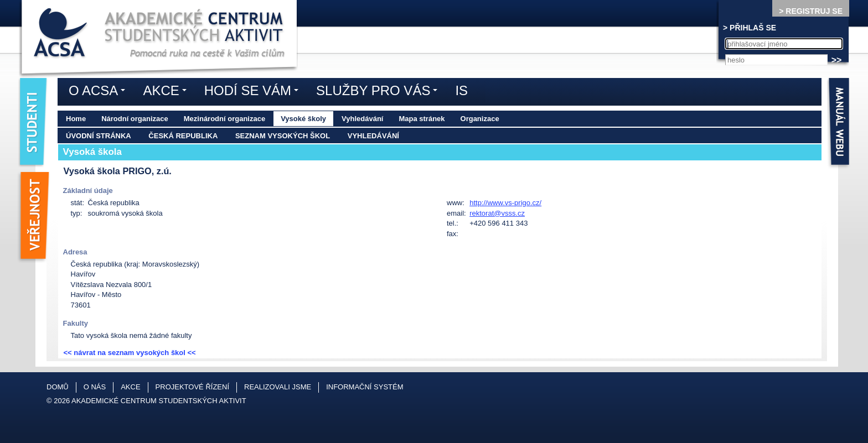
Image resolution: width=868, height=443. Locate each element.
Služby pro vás (379, 92)
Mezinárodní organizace (224, 119)
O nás (95, 387)
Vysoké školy (303, 119)
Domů (58, 387)
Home (76, 119)
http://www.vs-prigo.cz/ (505, 203)
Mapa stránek (422, 119)
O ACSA (100, 92)
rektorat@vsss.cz (497, 213)
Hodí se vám (254, 92)
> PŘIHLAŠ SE (750, 28)
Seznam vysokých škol (283, 136)
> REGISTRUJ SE (811, 11)
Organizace (480, 119)
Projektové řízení (192, 387)
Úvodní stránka (99, 136)
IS (461, 90)
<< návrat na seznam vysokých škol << (130, 353)
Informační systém (365, 387)
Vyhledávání (362, 119)
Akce (167, 92)
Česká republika (183, 136)
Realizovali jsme (278, 387)
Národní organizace (135, 119)
